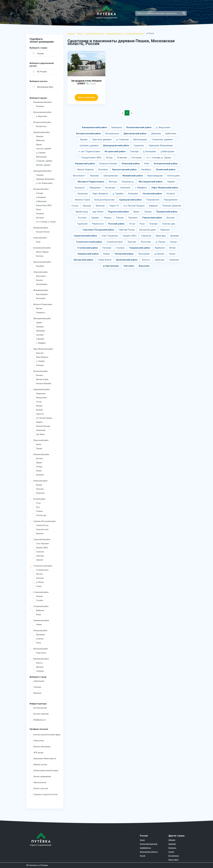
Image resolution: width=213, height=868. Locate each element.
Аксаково (38, 335)
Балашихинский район (41, 103)
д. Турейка (39, 362)
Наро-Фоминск (40, 358)
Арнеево (38, 560)
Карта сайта (173, 860)
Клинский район (38, 238)
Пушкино (38, 475)
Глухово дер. (39, 516)
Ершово (37, 406)
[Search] (161, 13)
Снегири (38, 194)
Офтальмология (38, 783)
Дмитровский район (40, 133)
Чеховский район (38, 631)
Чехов (37, 643)
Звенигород (39, 431)
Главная (71, 33)
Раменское (38, 493)
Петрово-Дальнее (41, 427)
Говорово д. (39, 313)
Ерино (37, 445)
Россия (80, 33)
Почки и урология (39, 789)
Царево (37, 463)
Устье (36, 504)
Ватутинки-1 (39, 277)
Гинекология (37, 741)
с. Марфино (39, 343)
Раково (37, 471)
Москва (37, 309)
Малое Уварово (40, 252)
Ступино (38, 601)
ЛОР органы (37, 753)
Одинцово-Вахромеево (43, 180)
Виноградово (40, 157)
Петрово (38, 597)
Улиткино (35, 688)
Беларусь (172, 848)
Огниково (38, 214)
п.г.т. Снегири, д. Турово (44, 222)
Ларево (37, 323)
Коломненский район (40, 248)
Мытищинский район (40, 319)
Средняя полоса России (94, 33)
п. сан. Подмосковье (42, 184)
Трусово (38, 574)
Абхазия (172, 840)
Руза (36, 508)
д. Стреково (39, 153)
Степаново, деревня (42, 161)
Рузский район (37, 499)
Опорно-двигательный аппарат (44, 771)
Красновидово (40, 295)
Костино (38, 459)
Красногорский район (40, 262)
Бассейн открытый (39, 714)
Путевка (44, 865)
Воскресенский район (40, 123)
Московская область (115, 33)
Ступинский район (39, 593)
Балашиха (38, 107)
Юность (37, 663)
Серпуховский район (40, 540)
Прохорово (39, 635)
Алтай (142, 856)
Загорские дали (40, 530)
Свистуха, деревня (42, 149)
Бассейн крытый (38, 708)
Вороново (35, 694)
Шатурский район (39, 649)
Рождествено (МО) (42, 206)
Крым (142, 840)
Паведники (39, 331)
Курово (37, 145)
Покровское (39, 394)
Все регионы (174, 856)
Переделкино (40, 398)
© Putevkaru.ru (33, 865)
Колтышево (39, 299)
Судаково (38, 175)
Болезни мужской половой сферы (45, 735)
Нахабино (38, 267)
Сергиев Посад (40, 526)
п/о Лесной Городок (42, 418)
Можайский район (39, 291)
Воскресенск (39, 127)
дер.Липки (39, 435)
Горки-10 (38, 414)
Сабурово (38, 671)
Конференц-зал (38, 720)
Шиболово (39, 141)
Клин (36, 242)
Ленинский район (39, 272)
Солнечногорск (40, 570)
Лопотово (38, 579)
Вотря (37, 615)
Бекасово (38, 353)
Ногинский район (39, 372)
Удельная (38, 489)
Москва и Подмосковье (41, 305)
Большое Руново (41, 232)
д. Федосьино (40, 117)
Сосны (37, 402)
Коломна (38, 256)
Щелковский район (39, 659)
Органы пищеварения (40, 777)
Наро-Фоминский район (41, 349)
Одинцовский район (40, 390)
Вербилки (38, 611)
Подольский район (39, 441)
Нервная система (38, 765)
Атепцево (38, 366)
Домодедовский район (40, 171)
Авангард (38, 556)
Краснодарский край (149, 844)
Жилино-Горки (40, 380)
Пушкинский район (39, 455)
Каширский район (39, 228)
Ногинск (38, 376)
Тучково (38, 512)
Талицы (37, 467)
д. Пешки (38, 583)
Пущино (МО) (40, 548)
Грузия (171, 852)
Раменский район (39, 481)
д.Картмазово (37, 682)
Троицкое (38, 327)
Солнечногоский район (135, 33)
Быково (37, 485)
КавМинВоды (145, 848)
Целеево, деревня (41, 165)
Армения (172, 844)
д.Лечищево (39, 198)
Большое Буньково (42, 384)
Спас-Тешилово (41, 544)
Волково (38, 410)
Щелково (38, 667)
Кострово (38, 218)
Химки (37, 625)
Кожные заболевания (40, 747)
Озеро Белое (39, 653)
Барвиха (37, 423)
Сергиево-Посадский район (43, 522)
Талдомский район (39, 607)
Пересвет (38, 534)
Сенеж (37, 587)
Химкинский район (39, 621)
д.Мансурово (39, 202)
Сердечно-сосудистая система (44, 795)
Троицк (37, 449)
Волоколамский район (40, 113)
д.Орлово (38, 639)
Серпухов (38, 552)
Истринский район (39, 190)
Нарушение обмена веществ (43, 759)
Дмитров (38, 137)
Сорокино (38, 339)
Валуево (38, 281)
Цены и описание (86, 97)
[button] (45, 54)
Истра (37, 210)
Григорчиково (40, 285)
